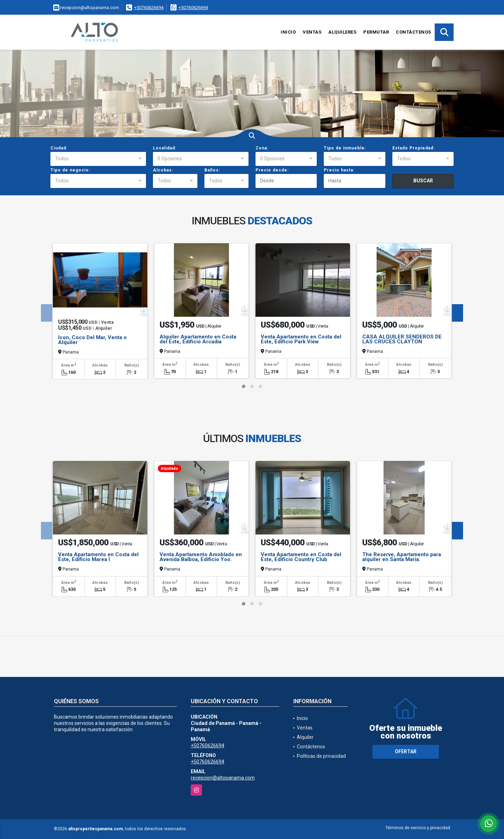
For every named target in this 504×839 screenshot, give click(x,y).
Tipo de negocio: (70, 170)
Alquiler (305, 737)
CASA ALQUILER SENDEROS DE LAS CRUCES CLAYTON (402, 339)
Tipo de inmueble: (345, 148)
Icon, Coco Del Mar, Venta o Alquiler (92, 340)
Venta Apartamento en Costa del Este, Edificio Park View (301, 339)
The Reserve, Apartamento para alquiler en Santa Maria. (402, 557)
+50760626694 (149, 8)
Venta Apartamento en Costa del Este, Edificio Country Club (301, 557)
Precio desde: (272, 170)
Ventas (312, 32)
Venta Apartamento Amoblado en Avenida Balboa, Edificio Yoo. (201, 557)
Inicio (288, 32)
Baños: (212, 170)
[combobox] (98, 159)
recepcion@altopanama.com (223, 778)
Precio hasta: (339, 170)
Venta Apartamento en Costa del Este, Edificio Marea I (98, 557)
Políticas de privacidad (321, 756)
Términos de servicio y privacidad (418, 828)
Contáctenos (414, 32)
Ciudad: (59, 148)
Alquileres (342, 32)
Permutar (376, 32)
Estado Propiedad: (414, 148)
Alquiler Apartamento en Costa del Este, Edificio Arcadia (198, 339)
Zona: (262, 148)
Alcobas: (163, 170)
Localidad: (165, 148)
